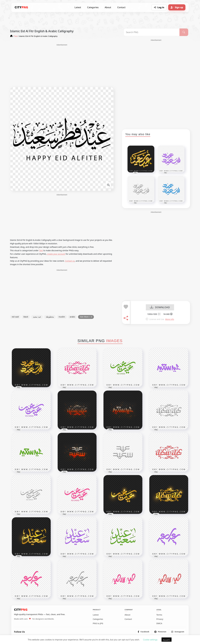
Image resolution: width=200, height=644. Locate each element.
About (108, 7)
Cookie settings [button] (150, 640)
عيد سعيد (37, 317)
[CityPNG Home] (21, 7)
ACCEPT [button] (167, 640)
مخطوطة (50, 317)
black (26, 317)
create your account (56, 254)
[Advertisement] (62, 66)
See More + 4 (86, 317)
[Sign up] (177, 7)
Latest (78, 7)
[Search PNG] (152, 32)
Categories (93, 7)
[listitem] (144, 632)
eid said (15, 317)
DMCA (159, 623)
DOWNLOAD (160, 307)
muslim (62, 317)
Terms (159, 615)
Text (41, 250)
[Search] (184, 32)
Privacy (160, 619)
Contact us (70, 261)
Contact (121, 7)
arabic (72, 317)
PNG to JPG (98, 623)
